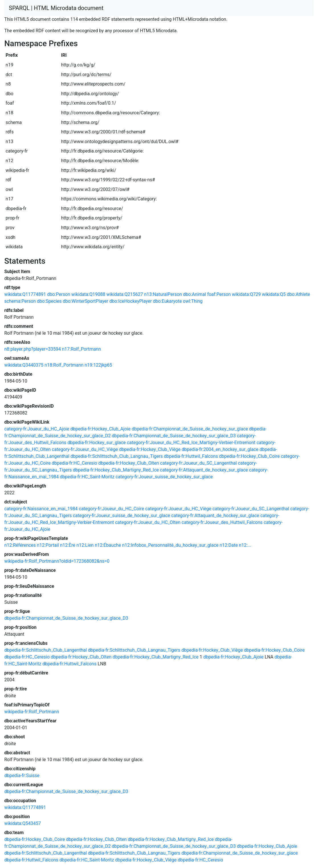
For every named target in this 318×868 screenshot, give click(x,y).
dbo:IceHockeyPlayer (131, 301)
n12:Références (20, 545)
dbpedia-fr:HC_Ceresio (74, 463)
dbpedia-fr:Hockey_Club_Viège (150, 449)
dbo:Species (49, 301)
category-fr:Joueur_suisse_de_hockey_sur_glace (164, 477)
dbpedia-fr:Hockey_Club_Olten (129, 463)
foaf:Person (219, 294)
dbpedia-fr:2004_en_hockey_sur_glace (220, 449)
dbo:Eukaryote (167, 301)
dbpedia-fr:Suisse (22, 775)
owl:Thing (193, 301)
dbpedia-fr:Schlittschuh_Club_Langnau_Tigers (117, 456)
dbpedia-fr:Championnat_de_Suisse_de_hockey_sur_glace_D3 (174, 436)
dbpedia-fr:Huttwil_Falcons (191, 456)
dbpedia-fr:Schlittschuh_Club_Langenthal (46, 650)
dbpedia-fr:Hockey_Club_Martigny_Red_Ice (116, 470)
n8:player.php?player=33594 (33, 349)
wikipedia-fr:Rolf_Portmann (32, 712)
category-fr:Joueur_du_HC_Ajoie (37, 429)
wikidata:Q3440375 (24, 365)
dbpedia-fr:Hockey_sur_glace (97, 443)
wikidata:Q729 (246, 294)
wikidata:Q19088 (88, 294)
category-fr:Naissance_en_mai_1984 (41, 509)
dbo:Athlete (298, 294)
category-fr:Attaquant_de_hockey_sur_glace (204, 470)
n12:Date (229, 545)
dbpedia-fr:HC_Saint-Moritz (87, 477)
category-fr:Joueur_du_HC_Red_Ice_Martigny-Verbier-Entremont (191, 443)
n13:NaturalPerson (163, 294)
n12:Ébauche (108, 545)
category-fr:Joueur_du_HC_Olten (148, 522)
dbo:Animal (195, 294)
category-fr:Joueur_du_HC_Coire (111, 509)
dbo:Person (59, 294)
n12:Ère (68, 545)
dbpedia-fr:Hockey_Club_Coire (250, 456)
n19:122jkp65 (98, 365)
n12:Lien (85, 545)
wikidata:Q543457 (22, 823)
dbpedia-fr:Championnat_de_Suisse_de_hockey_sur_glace (190, 429)
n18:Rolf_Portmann (64, 365)
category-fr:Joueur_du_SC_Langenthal (198, 463)
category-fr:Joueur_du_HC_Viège (85, 449)
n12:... (245, 545)
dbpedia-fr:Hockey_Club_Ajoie (100, 429)
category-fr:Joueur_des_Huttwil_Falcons (222, 522)
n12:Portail (48, 545)
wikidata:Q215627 (125, 294)
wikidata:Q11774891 (25, 294)
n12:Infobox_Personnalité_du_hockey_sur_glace (170, 545)
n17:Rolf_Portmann (82, 349)
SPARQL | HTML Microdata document (56, 8)
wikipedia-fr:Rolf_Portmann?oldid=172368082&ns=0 (57, 561)
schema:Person (20, 301)
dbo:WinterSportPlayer (86, 301)
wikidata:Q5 (274, 294)
